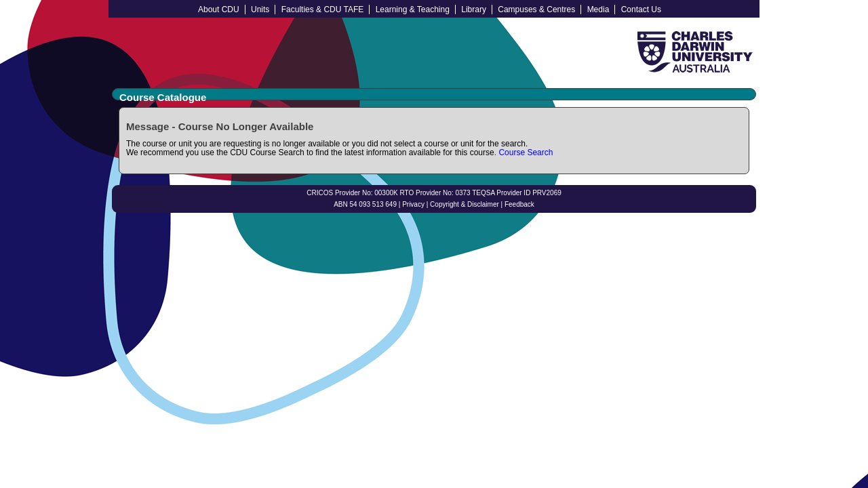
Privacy (413, 204)
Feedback (519, 204)
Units (260, 9)
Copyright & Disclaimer (465, 204)
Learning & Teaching (413, 9)
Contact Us (641, 9)
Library (474, 9)
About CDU (219, 9)
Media (598, 9)
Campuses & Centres (536, 9)
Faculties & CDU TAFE (323, 9)
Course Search (526, 152)
